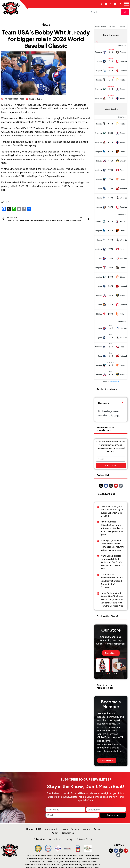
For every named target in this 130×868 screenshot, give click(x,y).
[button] (123, 404)
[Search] (105, 13)
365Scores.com (114, 382)
